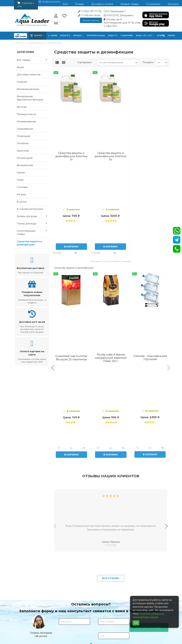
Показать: (148, 62)
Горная (21, 173)
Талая (20, 180)
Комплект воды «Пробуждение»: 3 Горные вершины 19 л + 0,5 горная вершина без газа (111, 358)
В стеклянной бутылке (30, 209)
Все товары (33, 60)
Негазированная (26, 122)
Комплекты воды (96, 36)
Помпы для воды (33, 223)
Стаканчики (127, 36)
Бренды (78, 36)
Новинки (22, 82)
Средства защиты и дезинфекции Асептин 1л (71, 156)
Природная (23, 136)
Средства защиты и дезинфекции (29, 243)
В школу (22, 202)
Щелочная (23, 151)
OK (136, 623)
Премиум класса (26, 114)
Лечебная (23, 143)
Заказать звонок (91, 20)
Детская (22, 107)
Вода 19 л (65, 36)
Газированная (25, 129)
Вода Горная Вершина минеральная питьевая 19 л (71, 358)
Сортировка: (85, 62)
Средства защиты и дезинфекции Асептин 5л (110, 156)
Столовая (22, 187)
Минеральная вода (28, 89)
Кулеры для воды (33, 216)
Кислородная (25, 158)
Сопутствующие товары (33, 232)
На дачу (21, 194)
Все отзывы (111, 578)
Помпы (171, 36)
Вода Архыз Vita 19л (150, 358)
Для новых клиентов (29, 75)
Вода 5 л (113, 36)
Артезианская (25, 165)
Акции (54, 36)
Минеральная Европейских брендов (30, 98)
